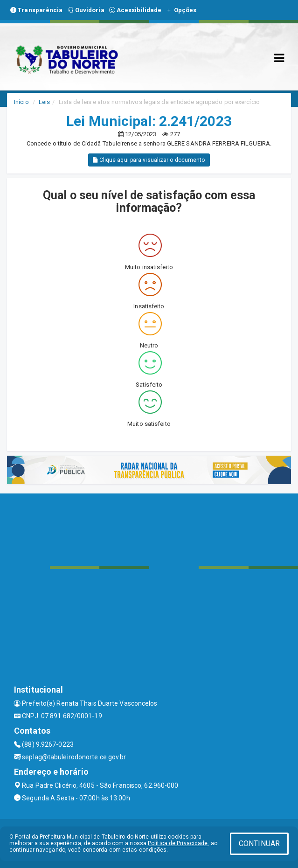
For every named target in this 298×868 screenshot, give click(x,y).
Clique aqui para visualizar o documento (149, 160)
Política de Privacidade (178, 843)
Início (21, 102)
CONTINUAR (259, 844)
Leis (44, 102)
